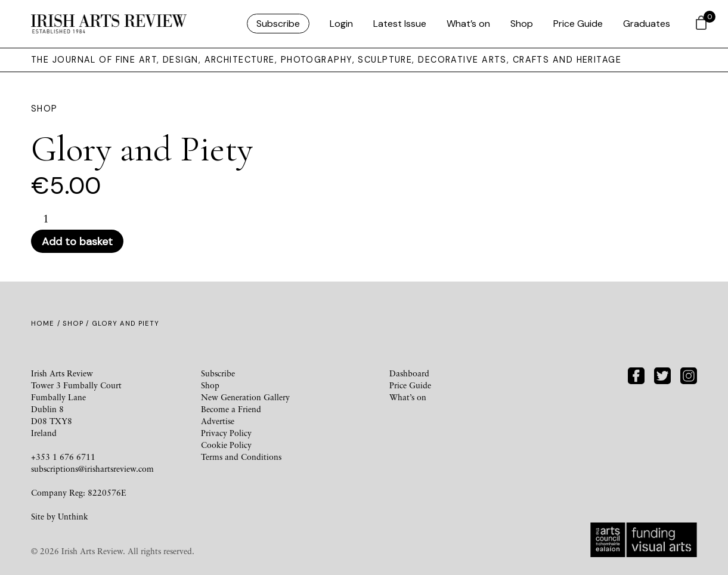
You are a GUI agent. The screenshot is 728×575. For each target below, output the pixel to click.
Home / (47, 323)
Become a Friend (231, 409)
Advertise (218, 421)
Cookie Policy (226, 445)
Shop (522, 24)
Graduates (647, 24)
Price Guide (578, 24)
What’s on (468, 24)
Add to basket (77, 242)
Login (341, 24)
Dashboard (409, 373)
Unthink (73, 516)
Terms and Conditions (241, 457)
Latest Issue (400, 24)
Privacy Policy (226, 433)
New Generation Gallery (245, 397)
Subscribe (278, 24)
